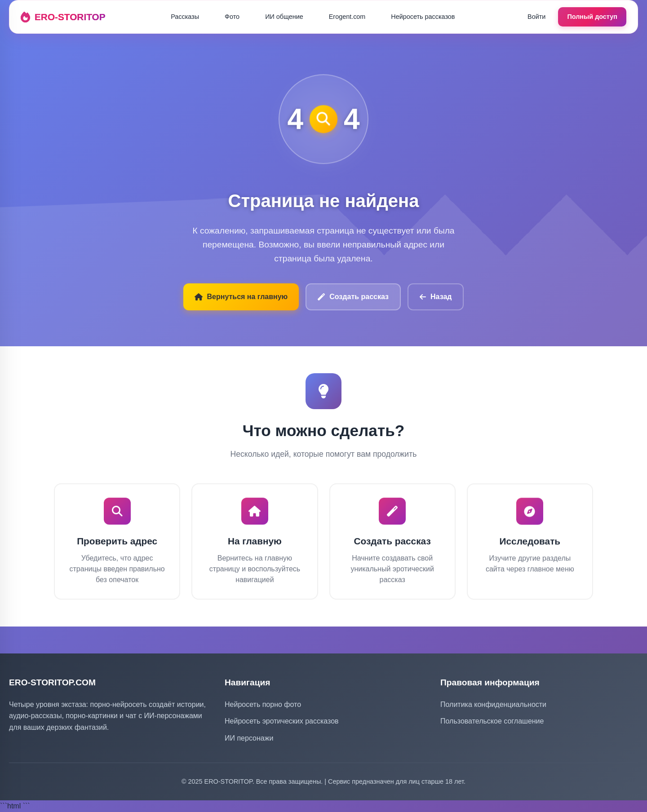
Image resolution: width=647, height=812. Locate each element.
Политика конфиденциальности (493, 704)
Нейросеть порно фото (263, 704)
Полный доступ (592, 17)
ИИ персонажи (249, 738)
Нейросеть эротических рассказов (282, 721)
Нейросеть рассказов (423, 17)
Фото (232, 17)
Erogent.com (347, 17)
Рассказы (185, 17)
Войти (536, 17)
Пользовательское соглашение (492, 721)
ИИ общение (284, 17)
